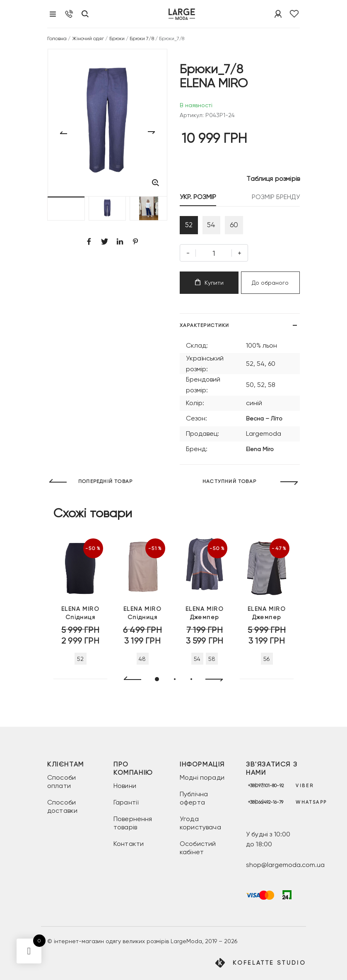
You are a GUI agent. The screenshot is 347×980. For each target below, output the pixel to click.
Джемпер (205, 617)
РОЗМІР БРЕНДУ (276, 197)
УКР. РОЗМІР (198, 197)
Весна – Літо (264, 423)
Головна (57, 38)
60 (245, 227)
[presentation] (129, 684)
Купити (209, 287)
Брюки (117, 38)
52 (191, 227)
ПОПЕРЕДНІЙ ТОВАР (105, 485)
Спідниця (80, 617)
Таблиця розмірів (273, 179)
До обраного (270, 287)
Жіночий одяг (88, 38)
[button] (66, 208)
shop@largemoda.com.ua (285, 865)
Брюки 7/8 (142, 38)
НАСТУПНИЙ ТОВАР (229, 485)
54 (218, 227)
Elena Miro (260, 453)
